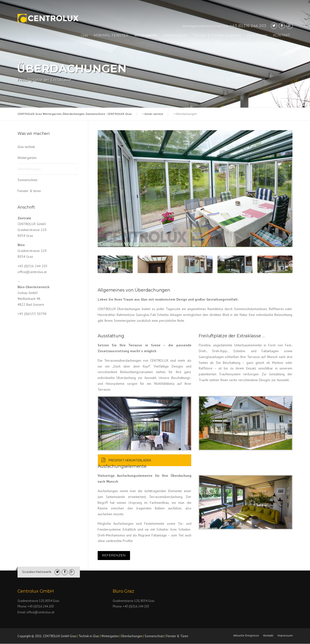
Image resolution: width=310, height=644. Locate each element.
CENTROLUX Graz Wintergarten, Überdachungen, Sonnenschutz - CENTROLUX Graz (75, 114)
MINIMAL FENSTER (111, 35)
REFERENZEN (114, 555)
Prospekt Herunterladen (124, 460)
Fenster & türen (29, 191)
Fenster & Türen (177, 636)
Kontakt (268, 635)
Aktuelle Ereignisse (246, 635)
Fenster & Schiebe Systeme (217, 35)
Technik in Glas (89, 636)
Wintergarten (146, 35)
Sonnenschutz (175, 35)
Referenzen (257, 35)
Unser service (154, 114)
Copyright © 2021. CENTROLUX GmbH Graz (47, 636)
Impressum (285, 635)
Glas (84, 35)
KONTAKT (281, 35)
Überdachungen (29, 169)
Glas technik (26, 147)
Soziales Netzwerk (37, 572)
